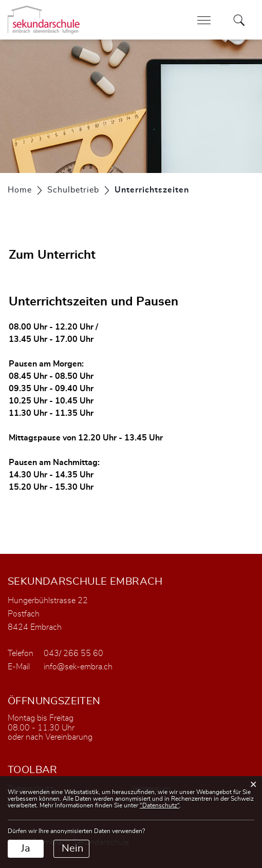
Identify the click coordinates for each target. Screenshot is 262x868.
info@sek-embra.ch (78, 667)
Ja (26, 848)
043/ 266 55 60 (73, 653)
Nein (72, 848)
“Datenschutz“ (160, 805)
